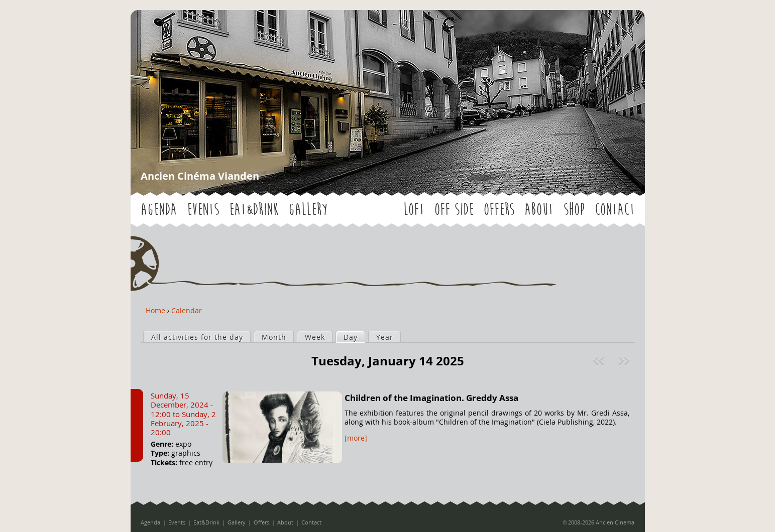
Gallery (308, 210)
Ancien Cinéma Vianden (200, 176)
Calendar (187, 310)
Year (385, 337)
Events (203, 210)
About (539, 210)
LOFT (414, 210)
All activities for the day (197, 337)
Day (354, 337)
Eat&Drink (254, 210)
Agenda (159, 210)
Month (274, 337)
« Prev (600, 360)
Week (315, 337)
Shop (574, 210)
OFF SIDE (454, 210)
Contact (615, 210)
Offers (499, 210)
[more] (356, 438)
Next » (625, 360)
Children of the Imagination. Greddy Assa (431, 398)
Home (155, 310)
